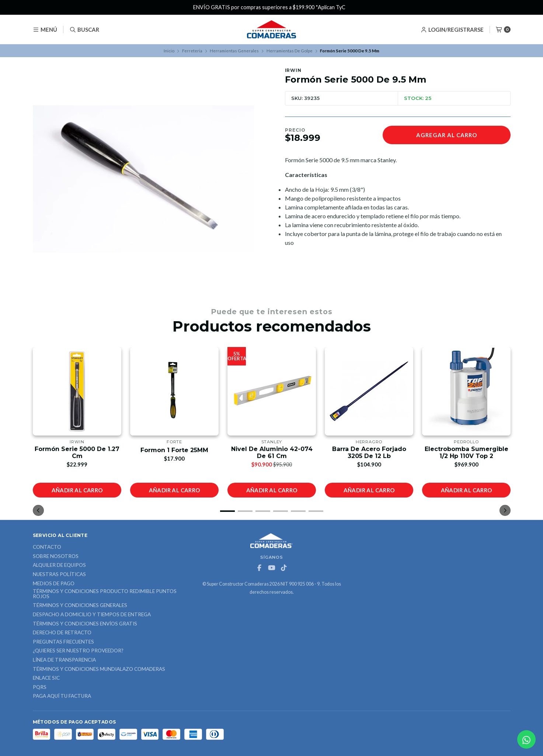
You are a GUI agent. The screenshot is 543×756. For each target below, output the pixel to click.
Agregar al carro (447, 135)
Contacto (47, 547)
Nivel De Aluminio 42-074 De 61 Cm (271, 452)
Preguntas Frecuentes (63, 642)
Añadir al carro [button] (77, 490)
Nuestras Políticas (59, 575)
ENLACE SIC (46, 678)
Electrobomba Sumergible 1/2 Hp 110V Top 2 (466, 452)
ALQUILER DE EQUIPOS (59, 565)
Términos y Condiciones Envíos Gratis (85, 624)
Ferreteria (192, 51)
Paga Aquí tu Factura (62, 696)
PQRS (40, 687)
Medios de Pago (54, 584)
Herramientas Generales (234, 51)
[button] (227, 511)
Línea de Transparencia (64, 660)
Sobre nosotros (56, 556)
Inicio (169, 51)
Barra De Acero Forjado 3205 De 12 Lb (369, 452)
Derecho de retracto (62, 633)
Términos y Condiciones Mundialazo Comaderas (99, 669)
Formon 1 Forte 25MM (174, 450)
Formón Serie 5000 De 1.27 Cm (77, 452)
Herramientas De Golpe (290, 51)
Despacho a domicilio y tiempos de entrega (92, 615)
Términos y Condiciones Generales (80, 606)
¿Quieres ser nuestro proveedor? (78, 651)
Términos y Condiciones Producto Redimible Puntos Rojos (105, 594)
